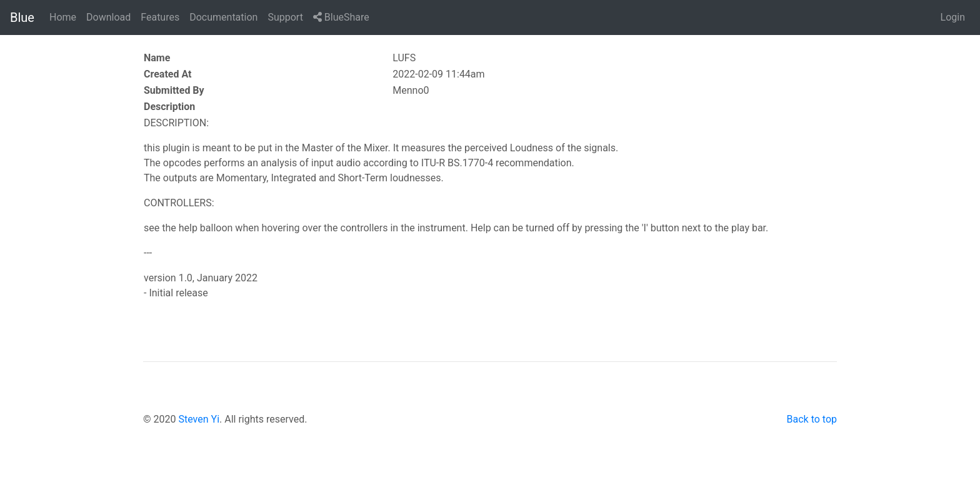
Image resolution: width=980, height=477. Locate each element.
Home (63, 17)
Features (160, 17)
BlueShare (341, 17)
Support (285, 17)
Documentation (223, 17)
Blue (22, 18)
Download (108, 17)
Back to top (812, 419)
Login (953, 17)
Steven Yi (199, 419)
